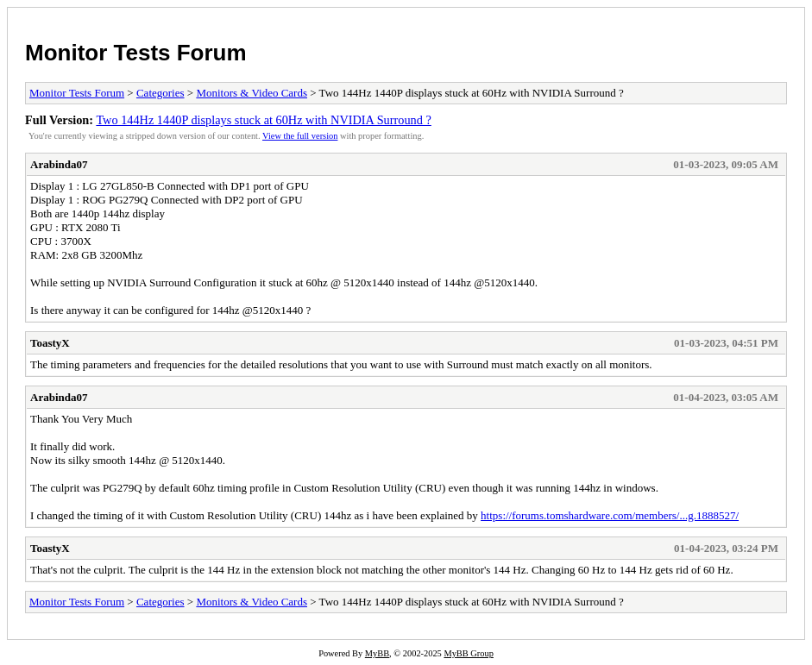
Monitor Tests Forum (136, 53)
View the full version (300, 136)
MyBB (377, 653)
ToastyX (50, 343)
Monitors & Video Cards (252, 93)
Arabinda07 (59, 164)
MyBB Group (468, 653)
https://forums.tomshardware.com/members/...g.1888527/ (610, 515)
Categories (161, 93)
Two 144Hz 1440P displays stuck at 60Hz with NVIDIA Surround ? (263, 120)
